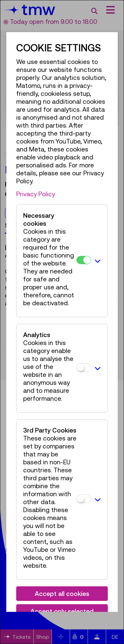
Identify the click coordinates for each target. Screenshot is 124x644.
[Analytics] (84, 367)
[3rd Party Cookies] (84, 499)
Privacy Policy (36, 194)
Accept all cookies (62, 594)
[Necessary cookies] (84, 260)
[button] (98, 261)
